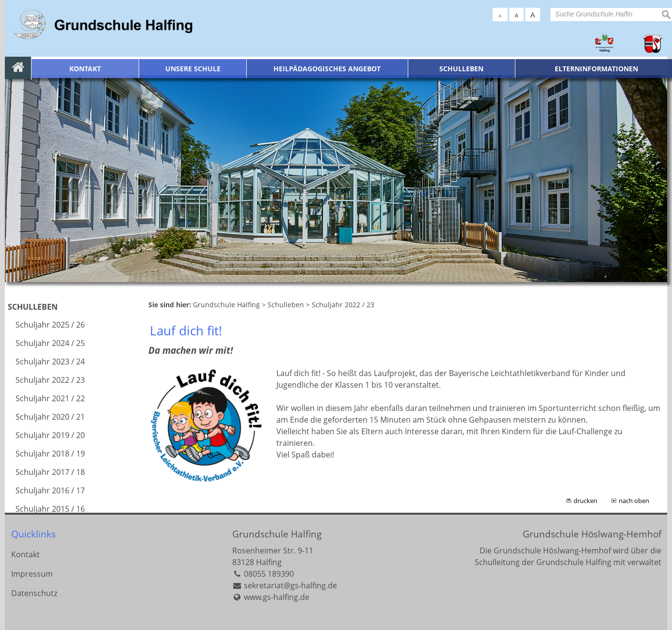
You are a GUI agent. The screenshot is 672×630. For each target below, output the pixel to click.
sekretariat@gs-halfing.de (290, 585)
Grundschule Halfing (277, 534)
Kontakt (25, 554)
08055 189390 (269, 574)
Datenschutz (34, 593)
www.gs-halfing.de (277, 597)
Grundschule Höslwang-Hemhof (592, 534)
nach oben (634, 501)
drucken (585, 501)
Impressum (32, 574)
